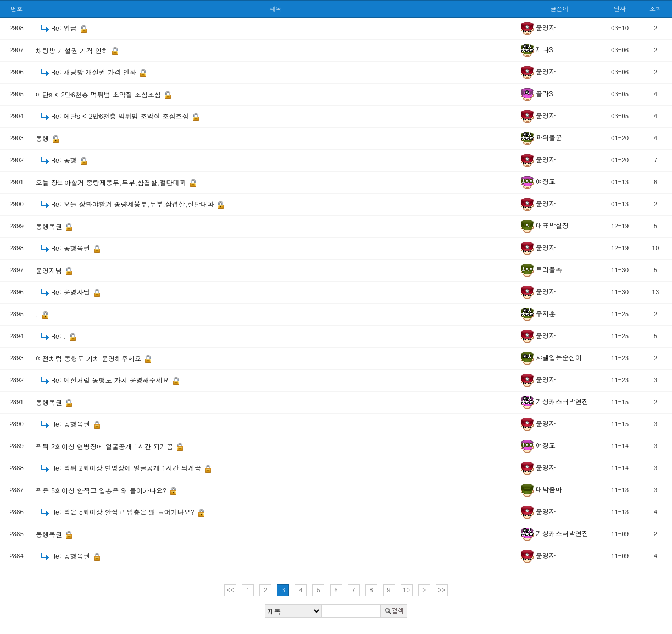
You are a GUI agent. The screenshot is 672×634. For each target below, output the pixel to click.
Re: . (60, 336)
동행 (43, 138)
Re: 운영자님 (72, 292)
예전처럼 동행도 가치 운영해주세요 (90, 358)
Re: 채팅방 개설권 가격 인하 (95, 72)
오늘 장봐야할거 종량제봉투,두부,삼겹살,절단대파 (112, 182)
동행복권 (50, 226)
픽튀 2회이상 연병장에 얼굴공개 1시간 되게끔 (105, 446)
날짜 (620, 9)
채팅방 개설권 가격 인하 (73, 50)
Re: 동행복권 (72, 248)
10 (406, 590)
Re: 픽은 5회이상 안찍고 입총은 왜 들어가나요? (124, 512)
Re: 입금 (65, 28)
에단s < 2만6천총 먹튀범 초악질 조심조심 (99, 94)
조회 (656, 9)
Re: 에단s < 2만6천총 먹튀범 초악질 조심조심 (121, 116)
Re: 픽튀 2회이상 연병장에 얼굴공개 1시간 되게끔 (127, 468)
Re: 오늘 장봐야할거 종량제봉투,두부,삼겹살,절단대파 (134, 204)
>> (442, 590)
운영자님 (50, 270)
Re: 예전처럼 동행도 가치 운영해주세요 (111, 380)
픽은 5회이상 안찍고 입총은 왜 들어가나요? (102, 490)
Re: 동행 (65, 160)
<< (231, 590)
